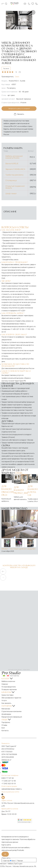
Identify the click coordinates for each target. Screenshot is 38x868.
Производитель (10, 77)
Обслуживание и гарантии (11, 698)
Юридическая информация (12, 717)
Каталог (3, 4)
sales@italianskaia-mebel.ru (16, 324)
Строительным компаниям (12, 711)
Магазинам (6, 709)
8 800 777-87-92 (8, 778)
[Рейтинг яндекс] (9, 821)
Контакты (5, 730)
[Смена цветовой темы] (29, 4)
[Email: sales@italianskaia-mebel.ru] (25, 4)
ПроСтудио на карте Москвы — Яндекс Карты (19, 670)
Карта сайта (6, 845)
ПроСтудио (18, 864)
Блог (3, 728)
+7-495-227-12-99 (17, 329)
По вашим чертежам (9, 689)
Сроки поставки (7, 695)
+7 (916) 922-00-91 (9, 784)
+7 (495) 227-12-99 (9, 781)
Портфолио (6, 722)
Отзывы (4, 725)
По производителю (9, 687)
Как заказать (6, 703)
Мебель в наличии (8, 681)
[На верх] (5, 854)
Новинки (5, 684)
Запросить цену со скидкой (19, 108)
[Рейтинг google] (25, 823)
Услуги (4, 700)
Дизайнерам (6, 714)
